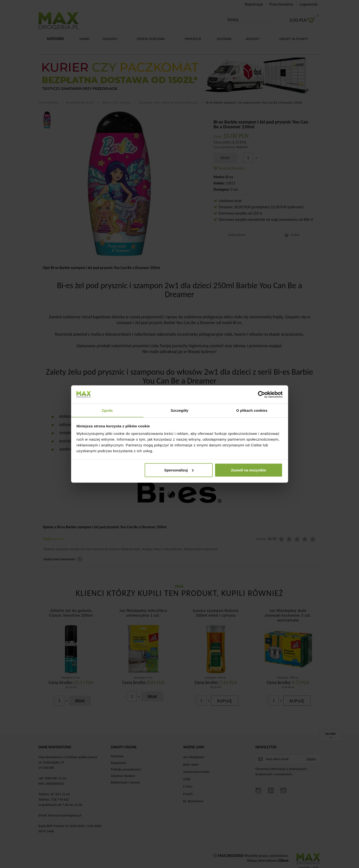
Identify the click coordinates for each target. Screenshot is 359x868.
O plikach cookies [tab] (252, 410)
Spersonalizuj (179, 470)
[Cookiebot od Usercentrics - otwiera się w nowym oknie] (261, 394)
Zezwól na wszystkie (249, 470)
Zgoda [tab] (107, 410)
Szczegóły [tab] (179, 410)
